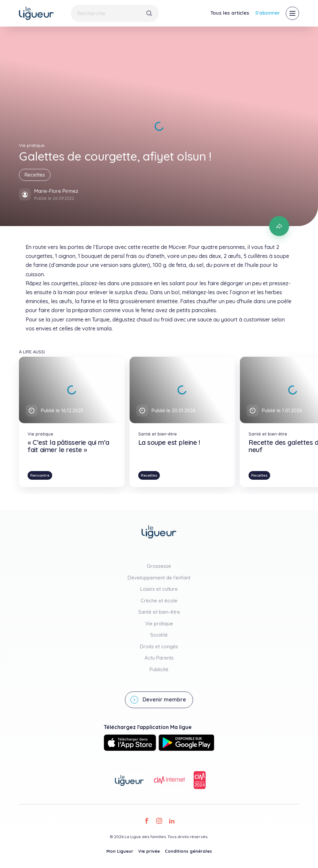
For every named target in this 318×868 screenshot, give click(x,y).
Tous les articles (230, 13)
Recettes (35, 175)
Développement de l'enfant (159, 578)
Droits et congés (159, 646)
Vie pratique (159, 623)
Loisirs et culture (159, 589)
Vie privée (149, 851)
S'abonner (267, 13)
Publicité (159, 669)
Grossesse (159, 566)
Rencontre (40, 475)
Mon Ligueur (120, 851)
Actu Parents (159, 658)
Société (159, 635)
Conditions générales (188, 851)
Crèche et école (159, 601)
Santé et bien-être (159, 612)
